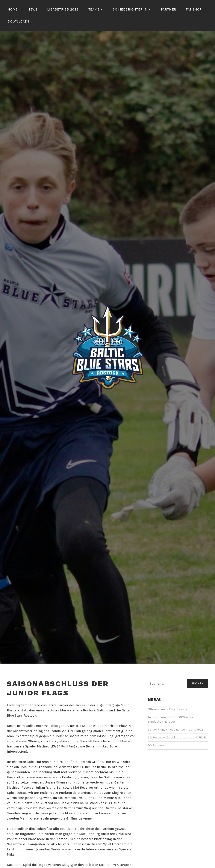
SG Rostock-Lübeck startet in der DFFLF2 (177, 737)
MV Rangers (156, 745)
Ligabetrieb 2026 (63, 9)
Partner (169, 9)
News (33, 9)
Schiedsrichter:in (130, 9)
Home (13, 9)
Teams (94, 9)
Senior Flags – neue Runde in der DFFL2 (175, 730)
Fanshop (194, 9)
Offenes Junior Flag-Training (168, 709)
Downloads (19, 21)
